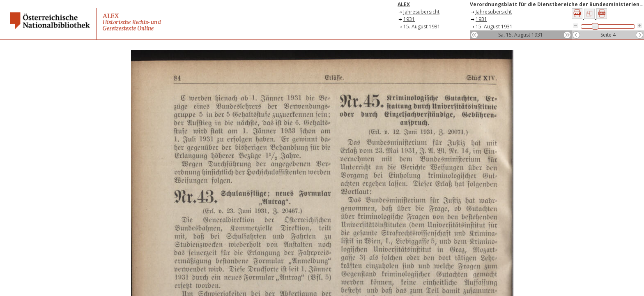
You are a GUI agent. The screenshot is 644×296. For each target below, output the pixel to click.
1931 (409, 19)
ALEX (404, 4)
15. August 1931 (422, 27)
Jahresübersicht (421, 12)
